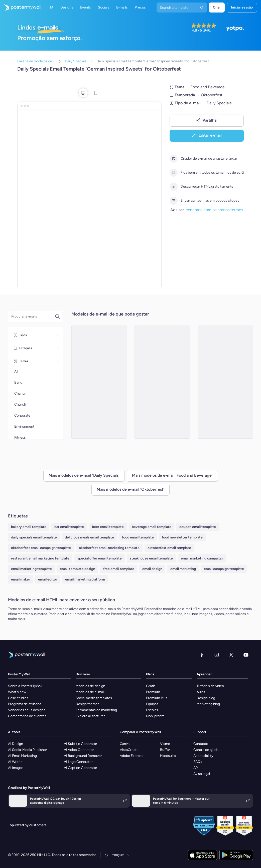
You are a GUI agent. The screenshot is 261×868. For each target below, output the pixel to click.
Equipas (152, 704)
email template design (78, 569)
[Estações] (58, 348)
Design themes (88, 704)
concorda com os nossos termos (214, 210)
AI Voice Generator (79, 750)
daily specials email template (34, 537)
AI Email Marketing (22, 756)
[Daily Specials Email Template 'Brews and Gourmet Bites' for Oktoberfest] (162, 382)
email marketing (183, 569)
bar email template (69, 527)
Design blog (206, 698)
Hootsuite (168, 756)
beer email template (108, 527)
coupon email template (198, 527)
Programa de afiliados (25, 704)
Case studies (18, 698)
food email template (138, 537)
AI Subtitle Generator (81, 744)
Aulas (201, 692)
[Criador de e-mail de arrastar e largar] (174, 159)
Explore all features (91, 716)
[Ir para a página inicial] (21, 8)
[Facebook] (202, 655)
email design (152, 569)
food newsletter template (182, 537)
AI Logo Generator (78, 762)
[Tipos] (58, 335)
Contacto (201, 744)
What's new (17, 692)
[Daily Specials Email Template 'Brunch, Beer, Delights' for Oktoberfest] (99, 382)
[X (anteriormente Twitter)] (231, 655)
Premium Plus (157, 698)
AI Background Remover (83, 756)
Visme (165, 744)
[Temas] (58, 361)
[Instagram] (217, 655)
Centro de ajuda (206, 750)
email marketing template (31, 569)
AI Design (16, 744)
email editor (48, 579)
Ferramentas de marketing (96, 710)
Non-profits (155, 716)
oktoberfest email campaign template (41, 548)
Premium (153, 692)
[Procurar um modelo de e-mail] (33, 317)
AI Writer (15, 762)
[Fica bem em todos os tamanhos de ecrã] (174, 173)
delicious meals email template (89, 537)
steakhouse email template (151, 558)
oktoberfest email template (169, 548)
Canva (125, 744)
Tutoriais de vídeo (210, 686)
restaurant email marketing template (40, 558)
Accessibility (203, 756)
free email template (119, 569)
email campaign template (224, 569)
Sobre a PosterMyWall (25, 686)
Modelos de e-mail (90, 692)
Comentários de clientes (27, 716)
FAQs (198, 762)
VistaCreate (129, 750)
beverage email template (152, 527)
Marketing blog (208, 704)
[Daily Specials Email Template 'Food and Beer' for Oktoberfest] (226, 382)
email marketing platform (85, 579)
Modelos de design (90, 686)
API (196, 768)
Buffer (165, 750)
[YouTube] (246, 655)
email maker (21, 579)
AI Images (16, 768)
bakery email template (29, 527)
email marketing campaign (202, 558)
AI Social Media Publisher (28, 750)
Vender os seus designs (27, 710)
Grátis (151, 686)
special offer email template (100, 558)
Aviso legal (202, 774)
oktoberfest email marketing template (109, 548)
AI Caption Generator (81, 768)
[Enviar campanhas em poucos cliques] (174, 201)
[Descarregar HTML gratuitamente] (174, 187)
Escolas (152, 710)
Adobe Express (132, 756)
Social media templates (94, 698)
